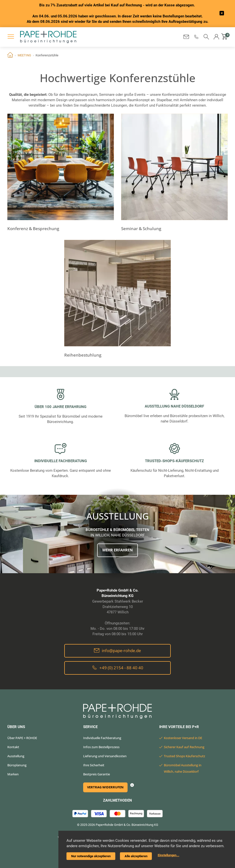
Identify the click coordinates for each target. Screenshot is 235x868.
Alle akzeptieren (136, 856)
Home (10, 55)
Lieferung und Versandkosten (105, 756)
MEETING (24, 55)
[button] (196, 37)
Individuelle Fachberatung (102, 738)
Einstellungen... (169, 855)
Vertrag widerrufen (105, 787)
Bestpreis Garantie (97, 774)
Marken (13, 774)
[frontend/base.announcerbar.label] (222, 14)
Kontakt (13, 747)
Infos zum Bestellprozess (101, 747)
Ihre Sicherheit (94, 765)
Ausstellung (16, 756)
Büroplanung (17, 765)
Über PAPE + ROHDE (22, 738)
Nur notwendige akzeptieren (91, 856)
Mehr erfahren (117, 550)
